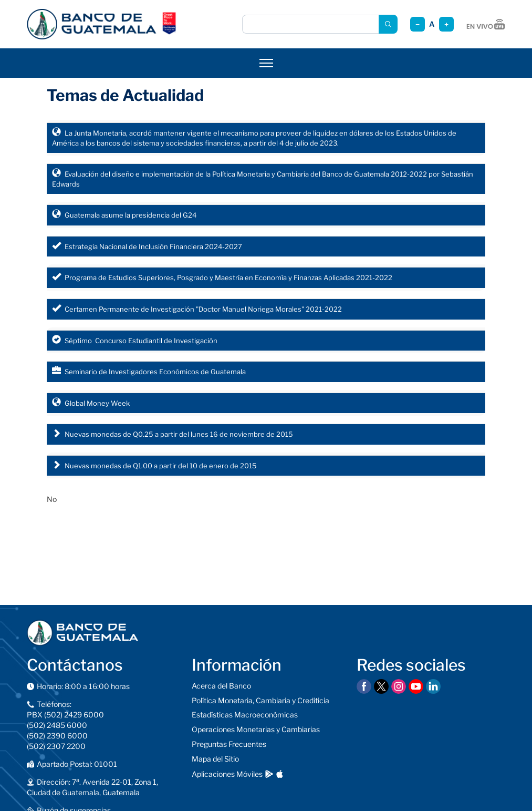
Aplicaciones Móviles (227, 774)
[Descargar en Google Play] (269, 774)
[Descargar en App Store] (280, 774)
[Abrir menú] (266, 63)
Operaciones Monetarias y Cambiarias (256, 729)
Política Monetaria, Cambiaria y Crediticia (260, 700)
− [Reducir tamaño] (418, 24)
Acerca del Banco (221, 686)
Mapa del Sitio (215, 759)
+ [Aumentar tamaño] (446, 24)
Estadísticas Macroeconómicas (245, 715)
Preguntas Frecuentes (229, 744)
